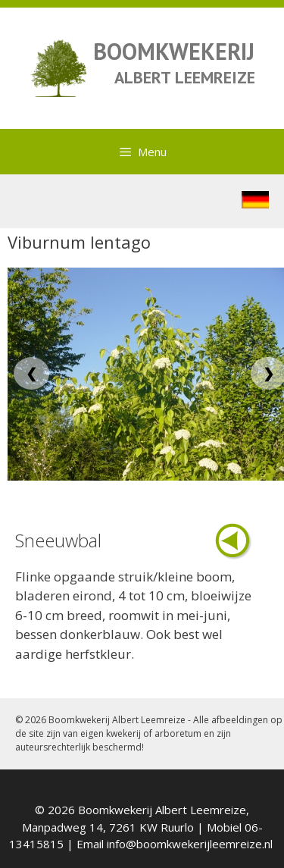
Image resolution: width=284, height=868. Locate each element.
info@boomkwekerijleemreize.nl (190, 844)
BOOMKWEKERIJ (174, 51)
